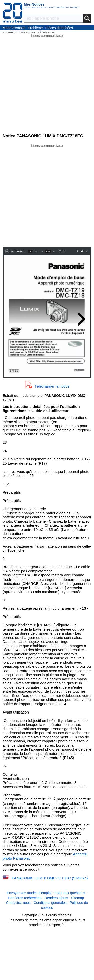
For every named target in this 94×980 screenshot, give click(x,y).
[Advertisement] (47, 195)
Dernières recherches (25, 898)
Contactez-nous (18, 903)
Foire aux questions (70, 893)
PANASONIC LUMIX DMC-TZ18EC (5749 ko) (50, 878)
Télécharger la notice (52, 386)
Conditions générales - (52, 903)
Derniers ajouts (56, 898)
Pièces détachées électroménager (59, 28)
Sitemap (78, 898)
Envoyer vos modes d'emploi (29, 893)
